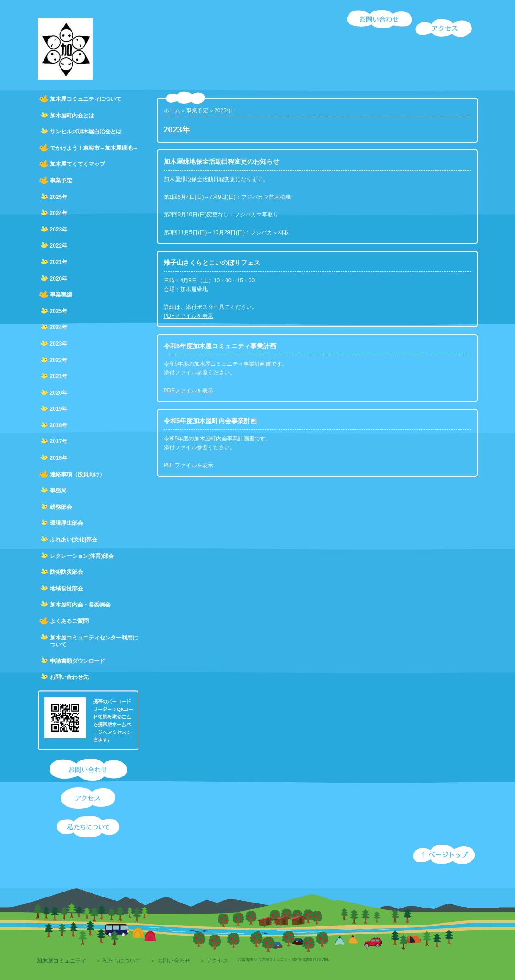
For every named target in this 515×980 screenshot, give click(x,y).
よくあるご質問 (69, 621)
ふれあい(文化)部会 (74, 540)
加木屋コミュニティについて (86, 99)
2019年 (59, 409)
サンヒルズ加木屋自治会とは (86, 132)
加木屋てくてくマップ (78, 164)
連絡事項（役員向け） (78, 474)
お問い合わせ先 (69, 677)
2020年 (59, 279)
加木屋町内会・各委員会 (80, 605)
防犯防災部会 (66, 572)
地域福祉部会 (66, 589)
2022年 (59, 246)
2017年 (59, 441)
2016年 (59, 458)
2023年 (59, 230)
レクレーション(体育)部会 (82, 556)
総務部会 (61, 507)
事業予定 (61, 181)
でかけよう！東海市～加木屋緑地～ (94, 148)
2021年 (59, 262)
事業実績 (61, 295)
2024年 (59, 213)
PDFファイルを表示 (188, 316)
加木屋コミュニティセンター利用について (94, 641)
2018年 (59, 425)
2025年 (59, 197)
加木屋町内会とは (72, 116)
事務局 (58, 490)
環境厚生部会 (66, 523)
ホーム (172, 110)
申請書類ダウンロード (78, 661)
